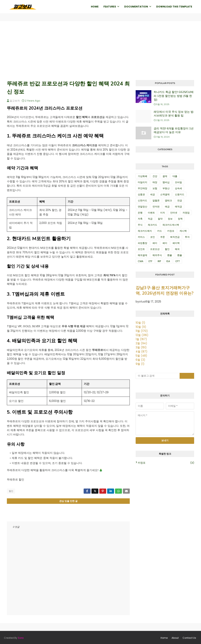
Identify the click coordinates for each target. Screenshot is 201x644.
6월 (140, 360)
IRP (159, 261)
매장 (155, 182)
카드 (160, 231)
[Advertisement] (100, 51)
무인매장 (143, 188)
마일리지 (143, 182)
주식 (140, 225)
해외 (177, 249)
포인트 (141, 249)
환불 (170, 255)
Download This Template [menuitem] (174, 7)
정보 (170, 219)
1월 (141, 339)
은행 (140, 213)
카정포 (171, 231)
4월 (142, 352)
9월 (140, 364)
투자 (187, 237)
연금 (180, 200)
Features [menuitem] (110, 7)
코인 (153, 237)
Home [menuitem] (95, 7)
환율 (180, 255)
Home (164, 637)
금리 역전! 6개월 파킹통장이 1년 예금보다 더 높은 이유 (174, 130)
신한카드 (143, 200)
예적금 (178, 207)
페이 (165, 243)
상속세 (178, 188)
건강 (155, 176)
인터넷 (174, 213)
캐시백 (183, 231)
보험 (155, 188)
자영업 (186, 213)
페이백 (176, 243)
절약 (160, 219)
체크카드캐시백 (171, 225)
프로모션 (155, 249)
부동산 (166, 188)
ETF (150, 261)
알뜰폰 (156, 200)
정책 (180, 219)
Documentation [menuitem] (136, 7)
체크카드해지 (145, 231)
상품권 (141, 194)
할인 (11, 491)
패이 (155, 243)
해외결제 (143, 255)
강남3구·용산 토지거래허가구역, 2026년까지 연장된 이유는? (165, 291)
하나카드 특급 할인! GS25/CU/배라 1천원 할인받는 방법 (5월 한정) (174, 96)
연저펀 (156, 207)
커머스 (141, 237)
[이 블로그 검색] (158, 376)
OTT (178, 261)
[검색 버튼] (187, 376)
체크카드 (153, 225)
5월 (141, 356)
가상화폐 (143, 176)
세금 (153, 194)
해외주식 (157, 255)
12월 (142, 335)
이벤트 (151, 213)
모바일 (178, 182)
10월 (140, 323)
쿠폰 (163, 237)
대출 (175, 176)
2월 (141, 343)
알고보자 (15, 101)
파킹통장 (143, 243)
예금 (167, 207)
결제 (165, 176)
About (175, 637)
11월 (142, 331)
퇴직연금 (175, 237)
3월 (141, 347)
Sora (21, 637)
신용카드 (180, 194)
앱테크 (168, 200)
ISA (168, 261)
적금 (150, 219)
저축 (140, 219)
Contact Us (189, 637)
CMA (141, 261)
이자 (163, 213)
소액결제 (165, 194)
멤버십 (166, 182)
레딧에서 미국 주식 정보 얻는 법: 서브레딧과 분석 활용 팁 (174, 114)
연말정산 (143, 207)
